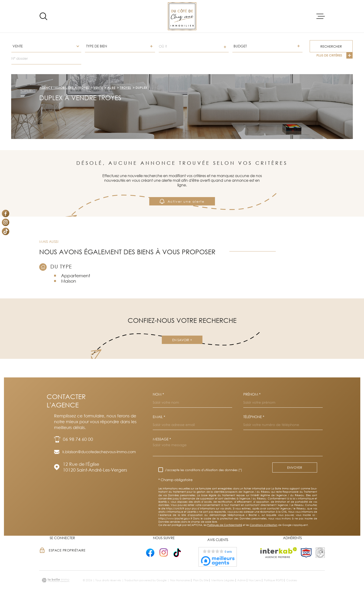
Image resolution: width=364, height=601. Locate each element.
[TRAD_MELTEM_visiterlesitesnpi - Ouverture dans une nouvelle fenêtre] (306, 553)
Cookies (292, 580)
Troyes (125, 88)
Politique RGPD (274, 580)
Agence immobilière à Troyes (64, 88)
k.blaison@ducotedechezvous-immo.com (99, 452)
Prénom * (252, 394)
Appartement (76, 276)
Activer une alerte (182, 201)
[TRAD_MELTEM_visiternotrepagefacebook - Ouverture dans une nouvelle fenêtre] (6, 213)
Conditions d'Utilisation (264, 525)
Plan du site (201, 580)
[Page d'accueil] (182, 16)
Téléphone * (254, 417)
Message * (162, 439)
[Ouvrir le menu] (321, 16)
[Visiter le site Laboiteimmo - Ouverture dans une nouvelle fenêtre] (55, 580)
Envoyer (295, 467)
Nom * (158, 394)
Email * (159, 417)
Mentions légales (223, 580)
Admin (242, 580)
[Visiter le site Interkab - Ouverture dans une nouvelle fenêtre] (279, 553)
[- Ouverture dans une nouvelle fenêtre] (150, 553)
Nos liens (255, 580)
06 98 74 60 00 (78, 439)
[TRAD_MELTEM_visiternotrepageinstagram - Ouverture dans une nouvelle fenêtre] (6, 222)
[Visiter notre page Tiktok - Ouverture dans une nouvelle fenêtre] (6, 231)
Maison (69, 281)
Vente (98, 88)
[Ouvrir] (43, 16)
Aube (111, 88)
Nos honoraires (180, 580)
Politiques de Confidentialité (225, 525)
